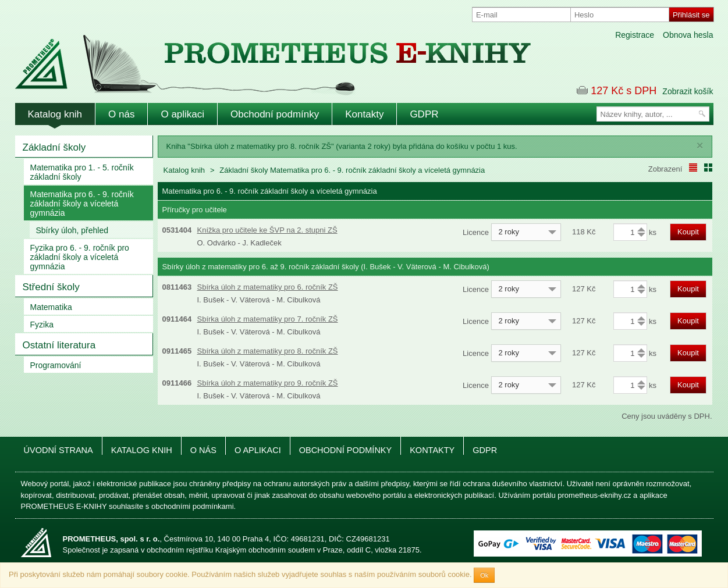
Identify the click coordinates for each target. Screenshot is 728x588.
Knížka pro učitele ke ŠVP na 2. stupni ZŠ (267, 230)
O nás (121, 114)
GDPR (424, 114)
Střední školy (51, 287)
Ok (484, 575)
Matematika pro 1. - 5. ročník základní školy (82, 172)
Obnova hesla (688, 35)
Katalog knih (55, 114)
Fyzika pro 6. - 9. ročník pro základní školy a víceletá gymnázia (80, 257)
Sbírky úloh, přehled (72, 230)
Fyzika (42, 325)
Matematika (51, 307)
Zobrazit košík (688, 91)
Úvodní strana (58, 450)
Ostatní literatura (59, 345)
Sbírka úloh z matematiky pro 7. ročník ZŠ (268, 319)
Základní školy (54, 147)
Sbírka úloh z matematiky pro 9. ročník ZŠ (268, 383)
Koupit (688, 232)
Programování (56, 365)
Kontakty (364, 114)
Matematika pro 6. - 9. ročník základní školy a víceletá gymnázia (82, 204)
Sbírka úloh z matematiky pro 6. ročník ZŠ (268, 287)
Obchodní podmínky (275, 114)
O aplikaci (182, 114)
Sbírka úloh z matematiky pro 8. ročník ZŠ (268, 351)
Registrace (635, 35)
